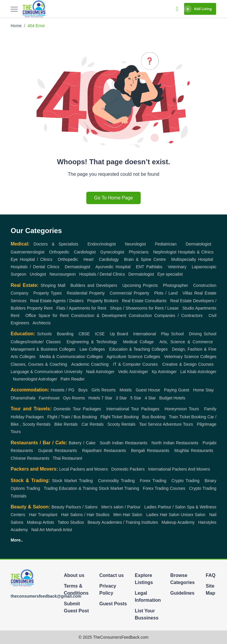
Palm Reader (73, 379)
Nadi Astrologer (100, 372)
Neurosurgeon (63, 274)
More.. (17, 540)
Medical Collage (138, 342)
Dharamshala (23, 398)
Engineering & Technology (92, 342)
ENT (140, 267)
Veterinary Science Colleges (190, 357)
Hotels (94, 398)
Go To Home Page (113, 198)
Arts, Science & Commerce (186, 342)
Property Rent (40, 308)
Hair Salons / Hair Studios (85, 515)
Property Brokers (103, 301)
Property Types (48, 293)
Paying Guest (177, 390)
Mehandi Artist (59, 530)
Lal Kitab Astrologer (198, 372)
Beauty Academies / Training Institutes (123, 522)
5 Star (136, 398)
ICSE (100, 334)
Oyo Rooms (74, 398)
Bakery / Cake (82, 443)
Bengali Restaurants (150, 451)
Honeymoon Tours (182, 409)
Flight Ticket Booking (120, 417)
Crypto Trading (185, 481)
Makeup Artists (40, 522)
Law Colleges (92, 349)
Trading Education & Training (71, 488)
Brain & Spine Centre (145, 259)
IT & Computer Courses (135, 364)
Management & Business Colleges (43, 349)
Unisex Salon (193, 515)
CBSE (84, 334)
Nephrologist (165, 252)
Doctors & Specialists (56, 244)
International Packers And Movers (179, 469)
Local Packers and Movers (83, 469)
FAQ (211, 575)
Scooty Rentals (121, 424)
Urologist (38, 274)
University (73, 372)
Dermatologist (198, 244)
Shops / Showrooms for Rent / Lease (144, 308)
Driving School (203, 334)
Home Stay (203, 390)
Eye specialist (170, 274)
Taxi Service (150, 424)
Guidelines (182, 593)
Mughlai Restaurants (194, 451)
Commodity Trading (116, 481)
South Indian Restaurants (124, 443)
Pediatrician (166, 244)
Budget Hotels (172, 398)
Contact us (112, 575)
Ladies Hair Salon (163, 515)
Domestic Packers (128, 469)
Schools (44, 334)
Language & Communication (37, 372)
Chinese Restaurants (30, 458)
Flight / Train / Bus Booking (72, 417)
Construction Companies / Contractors (166, 316)
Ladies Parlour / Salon (165, 507)
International (145, 334)
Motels (126, 390)
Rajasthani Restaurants (104, 451)
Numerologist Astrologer (35, 379)
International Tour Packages (133, 409)
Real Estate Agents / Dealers (57, 301)
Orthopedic (59, 252)
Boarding (65, 334)
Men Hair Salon (128, 515)
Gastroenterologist (27, 252)
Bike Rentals (66, 424)
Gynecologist (112, 252)
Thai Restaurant (67, 458)
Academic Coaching (90, 364)
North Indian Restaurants (175, 443)
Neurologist (136, 244)
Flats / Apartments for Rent (81, 308)
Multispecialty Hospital (192, 259)
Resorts (108, 390)
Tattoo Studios (71, 522)
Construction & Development (99, 316)
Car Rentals (93, 424)
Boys (83, 390)
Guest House (148, 390)
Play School (172, 334)
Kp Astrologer (164, 372)
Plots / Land (166, 293)
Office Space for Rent (47, 316)
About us (74, 575)
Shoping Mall (53, 285)
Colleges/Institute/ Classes (36, 342)
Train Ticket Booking (188, 417)
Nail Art (38, 530)
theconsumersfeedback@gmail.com (46, 596)
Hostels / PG (62, 390)
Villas (188, 293)
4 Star (150, 398)
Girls (96, 390)
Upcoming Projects (140, 285)
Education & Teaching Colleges (138, 349)
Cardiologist (85, 252)
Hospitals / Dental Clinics (35, 267)
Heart (88, 259)
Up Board (119, 334)
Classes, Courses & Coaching (39, 364)
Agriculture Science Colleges (133, 357)
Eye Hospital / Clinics (31, 259)
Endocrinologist (102, 244)
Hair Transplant (43, 515)
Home (16, 26)
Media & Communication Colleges (71, 357)
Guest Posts (113, 604)
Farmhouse (49, 398)
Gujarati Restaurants (57, 451)
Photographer (175, 285)
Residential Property (86, 293)
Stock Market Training (119, 488)
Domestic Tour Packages (77, 409)
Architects (42, 323)
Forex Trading (153, 481)
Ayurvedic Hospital (113, 267)
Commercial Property (129, 293)
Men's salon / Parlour (121, 507)
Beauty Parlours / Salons (74, 507)
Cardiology (109, 259)
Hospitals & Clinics (196, 252)
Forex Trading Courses (164, 488)
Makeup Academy (178, 522)
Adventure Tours (178, 424)
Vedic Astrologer (133, 372)
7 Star (107, 398)
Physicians (139, 252)
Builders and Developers (94, 285)
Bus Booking (154, 417)
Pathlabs (154, 267)
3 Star (121, 398)
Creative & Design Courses (188, 364)
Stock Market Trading (72, 481)
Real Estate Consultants (144, 301)
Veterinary (177, 267)
